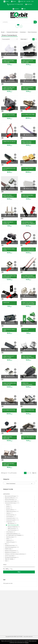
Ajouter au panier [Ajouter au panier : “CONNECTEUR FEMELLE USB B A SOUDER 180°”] (11, 377)
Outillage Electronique (10, 545)
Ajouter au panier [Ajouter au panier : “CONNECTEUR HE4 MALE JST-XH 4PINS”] (30, 81)
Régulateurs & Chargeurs (11, 552)
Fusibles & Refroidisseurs (12, 534)
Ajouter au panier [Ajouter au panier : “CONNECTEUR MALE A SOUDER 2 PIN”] (11, 216)
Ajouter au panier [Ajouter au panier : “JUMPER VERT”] (30, 323)
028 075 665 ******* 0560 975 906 (15, 4)
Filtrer (19, 572)
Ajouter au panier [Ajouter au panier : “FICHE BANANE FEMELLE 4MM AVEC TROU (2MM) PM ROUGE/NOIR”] (30, 216)
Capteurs (8, 513)
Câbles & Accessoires (11, 511)
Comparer (15, 50)
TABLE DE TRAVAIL (9, 559)
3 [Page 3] (30, 473)
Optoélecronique (10, 537)
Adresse (13, 1)
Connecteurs (23, 32)
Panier (23, 9)
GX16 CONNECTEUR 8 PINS (9, 410)
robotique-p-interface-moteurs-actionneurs (15, 554)
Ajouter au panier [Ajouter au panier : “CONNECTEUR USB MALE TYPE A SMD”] (11, 457)
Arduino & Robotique (10, 500)
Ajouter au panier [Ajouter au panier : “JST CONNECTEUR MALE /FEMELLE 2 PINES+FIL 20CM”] (30, 269)
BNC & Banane (11, 523)
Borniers (8, 508)
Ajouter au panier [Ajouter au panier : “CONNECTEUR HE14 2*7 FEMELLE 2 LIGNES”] (11, 350)
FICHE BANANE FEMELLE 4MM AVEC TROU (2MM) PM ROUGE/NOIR (28, 224)
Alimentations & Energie (10, 496)
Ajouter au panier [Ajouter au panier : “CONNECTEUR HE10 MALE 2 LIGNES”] (11, 323)
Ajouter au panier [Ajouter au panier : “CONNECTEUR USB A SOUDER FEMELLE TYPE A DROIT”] (30, 350)
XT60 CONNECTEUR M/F (27, 168)
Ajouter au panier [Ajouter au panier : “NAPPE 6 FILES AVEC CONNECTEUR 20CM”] (30, 135)
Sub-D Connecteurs (12, 530)
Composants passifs (11, 520)
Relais (8, 539)
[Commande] (10, 39)
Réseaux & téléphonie (13, 527)
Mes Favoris (29, 4)
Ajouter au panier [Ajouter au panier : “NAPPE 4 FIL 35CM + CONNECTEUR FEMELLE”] (11, 189)
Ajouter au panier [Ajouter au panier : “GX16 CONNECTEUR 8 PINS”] (11, 403)
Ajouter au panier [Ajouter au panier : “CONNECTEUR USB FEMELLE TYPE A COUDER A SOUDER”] (30, 296)
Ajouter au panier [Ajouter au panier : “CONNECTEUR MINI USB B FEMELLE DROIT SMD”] (11, 81)
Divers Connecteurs (12, 525)
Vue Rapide (10, 57)
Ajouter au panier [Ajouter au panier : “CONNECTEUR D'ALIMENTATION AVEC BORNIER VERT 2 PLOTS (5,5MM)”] (30, 377)
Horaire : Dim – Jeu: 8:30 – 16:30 (26, 1)
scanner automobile (9, 556)
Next (34, 473)
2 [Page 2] (28, 473)
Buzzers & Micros (10, 510)
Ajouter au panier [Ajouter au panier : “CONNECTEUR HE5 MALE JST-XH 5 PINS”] (30, 189)
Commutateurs (10, 517)
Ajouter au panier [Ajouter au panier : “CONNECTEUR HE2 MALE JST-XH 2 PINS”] (11, 54)
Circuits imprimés (10, 515)
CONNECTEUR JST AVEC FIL (9, 142)
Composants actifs (11, 518)
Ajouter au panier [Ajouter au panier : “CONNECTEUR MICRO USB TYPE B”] (30, 403)
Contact (6, 1)
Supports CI (9, 540)
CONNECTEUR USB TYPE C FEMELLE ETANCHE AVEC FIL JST (28, 250)
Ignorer (27, 643)
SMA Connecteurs (12, 528)
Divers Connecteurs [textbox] (19, 484)
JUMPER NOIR (6, 303)
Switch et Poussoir (10, 542)
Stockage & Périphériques (11, 557)
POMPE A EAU (8, 549)
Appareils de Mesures (10, 498)
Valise (6, 561)
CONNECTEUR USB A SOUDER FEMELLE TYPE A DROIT (28, 358)
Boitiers (8, 506)
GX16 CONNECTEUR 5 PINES (28, 114)
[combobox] (19, 483)
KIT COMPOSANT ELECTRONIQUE (14, 535)
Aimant (8, 505)
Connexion (16, 9)
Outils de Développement (11, 547)
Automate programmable (11, 501)
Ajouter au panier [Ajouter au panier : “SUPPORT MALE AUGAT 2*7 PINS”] (30, 430)
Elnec (6, 544)
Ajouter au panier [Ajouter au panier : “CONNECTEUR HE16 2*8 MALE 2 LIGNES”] (30, 54)
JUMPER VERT (25, 329)
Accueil (3, 32)
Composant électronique (12, 32)
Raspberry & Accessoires (10, 551)
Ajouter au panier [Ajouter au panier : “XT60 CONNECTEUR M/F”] (30, 162)
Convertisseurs (10, 532)
